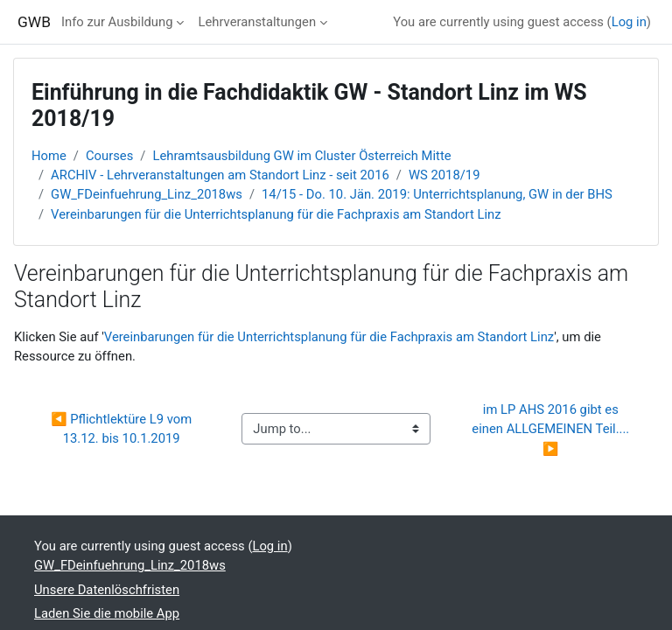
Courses (109, 156)
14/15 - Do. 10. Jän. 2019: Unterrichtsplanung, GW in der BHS (437, 194)
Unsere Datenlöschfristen (107, 590)
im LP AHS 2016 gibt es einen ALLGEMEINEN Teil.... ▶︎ (552, 429)
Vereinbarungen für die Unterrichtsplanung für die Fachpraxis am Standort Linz (276, 214)
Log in (629, 22)
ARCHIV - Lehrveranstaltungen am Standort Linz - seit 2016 (220, 175)
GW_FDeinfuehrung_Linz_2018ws (147, 194)
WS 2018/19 (444, 175)
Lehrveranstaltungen (257, 22)
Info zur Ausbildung (117, 22)
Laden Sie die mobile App (107, 613)
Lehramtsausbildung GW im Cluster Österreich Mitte (301, 156)
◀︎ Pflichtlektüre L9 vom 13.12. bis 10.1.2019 (123, 429)
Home (49, 156)
